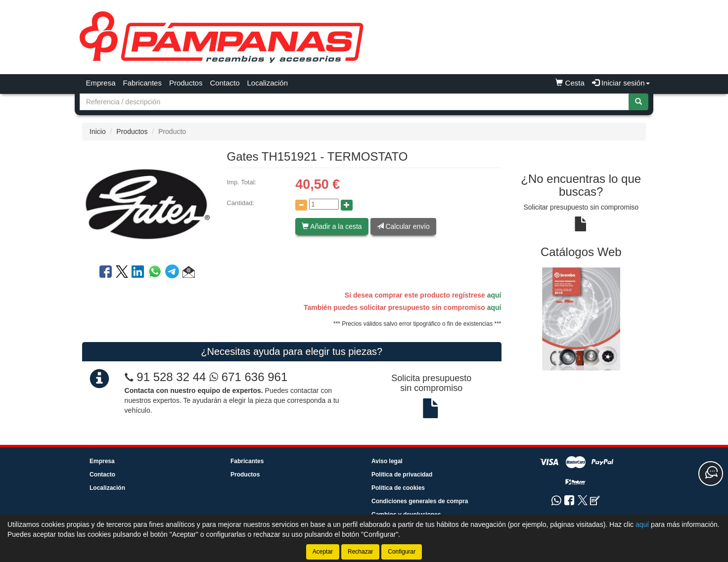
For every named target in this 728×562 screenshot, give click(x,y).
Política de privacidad (402, 475)
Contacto (225, 83)
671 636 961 (248, 377)
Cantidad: (240, 203)
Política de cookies (398, 488)
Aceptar (323, 552)
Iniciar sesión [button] (621, 83)
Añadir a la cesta (332, 226)
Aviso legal (387, 461)
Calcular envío (403, 226)
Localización (268, 83)
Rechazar (360, 552)
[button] (189, 273)
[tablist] (581, 319)
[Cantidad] (324, 204)
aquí (494, 295)
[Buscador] (354, 102)
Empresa (101, 83)
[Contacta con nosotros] (711, 474)
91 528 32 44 (171, 377)
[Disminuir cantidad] (301, 205)
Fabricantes (142, 83)
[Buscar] (638, 102)
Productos (186, 83)
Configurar (402, 552)
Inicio (98, 131)
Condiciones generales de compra (420, 501)
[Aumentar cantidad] (347, 205)
